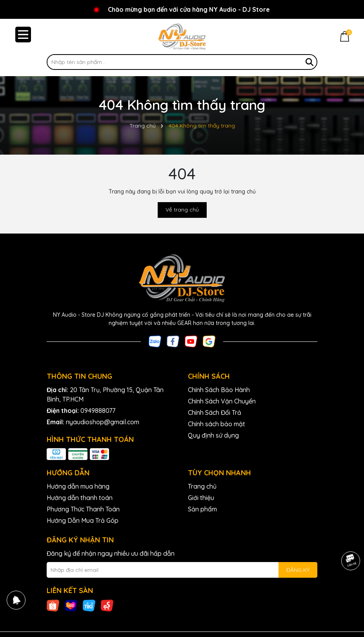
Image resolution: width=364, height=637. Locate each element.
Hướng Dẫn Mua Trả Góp (83, 520)
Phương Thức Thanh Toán (83, 509)
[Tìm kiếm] (309, 62)
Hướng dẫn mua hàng (78, 486)
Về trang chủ (182, 210)
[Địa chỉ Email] (182, 570)
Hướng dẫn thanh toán (80, 498)
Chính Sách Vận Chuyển (222, 401)
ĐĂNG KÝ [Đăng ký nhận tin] (298, 570)
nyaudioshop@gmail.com (103, 422)
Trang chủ (202, 486)
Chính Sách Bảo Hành (219, 390)
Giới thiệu (201, 498)
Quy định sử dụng (213, 435)
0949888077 (98, 411)
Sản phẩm (202, 509)
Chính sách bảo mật (217, 424)
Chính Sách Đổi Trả (215, 412)
